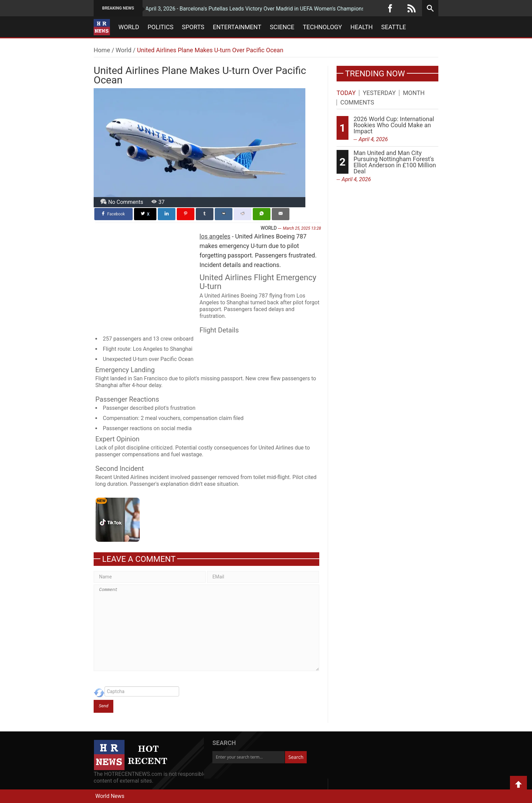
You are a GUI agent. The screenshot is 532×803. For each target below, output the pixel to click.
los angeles (215, 236)
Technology (322, 27)
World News (110, 796)
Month (414, 93)
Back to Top (518, 784)
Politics (160, 27)
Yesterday (379, 93)
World (129, 27)
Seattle (394, 27)
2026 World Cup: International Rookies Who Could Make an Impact (394, 125)
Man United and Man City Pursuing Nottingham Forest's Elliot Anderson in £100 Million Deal (395, 162)
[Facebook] (390, 8)
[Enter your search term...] (249, 757)
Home (102, 50)
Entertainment (237, 27)
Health (362, 27)
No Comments (126, 202)
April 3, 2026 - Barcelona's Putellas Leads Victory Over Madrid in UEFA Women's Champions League (247, 9)
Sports (193, 27)
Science (282, 27)
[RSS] (412, 8)
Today (346, 93)
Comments (357, 102)
